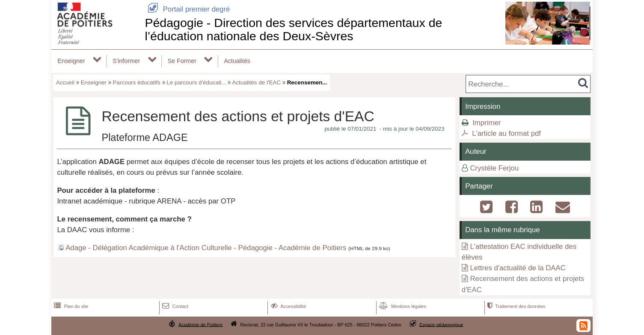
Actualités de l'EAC (256, 82)
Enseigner (71, 61)
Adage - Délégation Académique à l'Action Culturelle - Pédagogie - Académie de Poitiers (206, 248)
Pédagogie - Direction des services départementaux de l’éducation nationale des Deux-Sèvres (293, 29)
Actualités (237, 61)
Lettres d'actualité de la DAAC (518, 268)
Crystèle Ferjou (494, 168)
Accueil (65, 82)
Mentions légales (402, 306)
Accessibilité (288, 306)
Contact (174, 306)
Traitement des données (515, 306)
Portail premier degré (187, 9)
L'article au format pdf (506, 133)
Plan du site (70, 306)
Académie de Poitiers (200, 324)
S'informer (126, 61)
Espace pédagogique (441, 324)
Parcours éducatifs (137, 82)
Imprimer (487, 123)
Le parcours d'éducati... (196, 82)
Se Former (182, 61)
